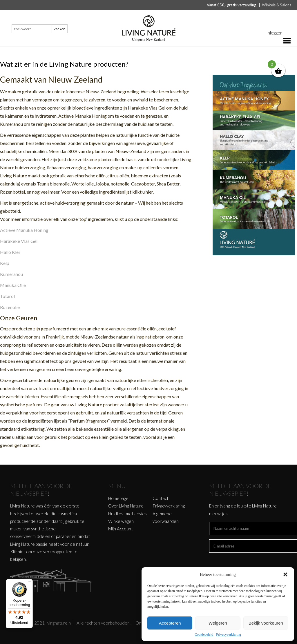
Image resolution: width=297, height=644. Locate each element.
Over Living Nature (126, 506)
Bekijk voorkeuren (266, 623)
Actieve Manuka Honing (24, 230)
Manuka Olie (13, 285)
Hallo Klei (10, 252)
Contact (161, 498)
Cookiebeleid (204, 634)
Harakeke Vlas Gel (19, 241)
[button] (285, 574)
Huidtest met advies (127, 514)
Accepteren (170, 623)
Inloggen (274, 33)
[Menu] (29, 583)
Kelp (5, 263)
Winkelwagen (121, 521)
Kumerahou (11, 274)
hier (21, 552)
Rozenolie (10, 307)
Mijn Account (121, 529)
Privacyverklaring (229, 634)
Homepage (118, 498)
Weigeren (218, 623)
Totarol (7, 296)
